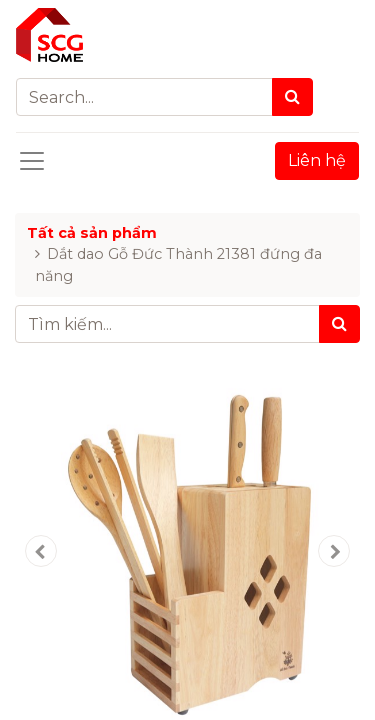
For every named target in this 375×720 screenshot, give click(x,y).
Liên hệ (317, 160)
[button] (41, 551)
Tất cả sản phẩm (92, 233)
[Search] (292, 97)
